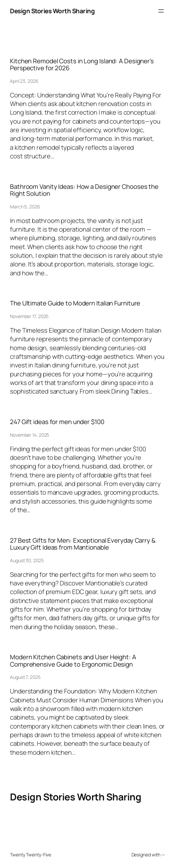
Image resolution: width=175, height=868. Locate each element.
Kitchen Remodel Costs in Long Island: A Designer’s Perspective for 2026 (82, 65)
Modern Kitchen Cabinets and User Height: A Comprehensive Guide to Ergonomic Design (73, 661)
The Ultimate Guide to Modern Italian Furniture (75, 303)
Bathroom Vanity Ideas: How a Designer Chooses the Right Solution (84, 190)
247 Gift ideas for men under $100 (57, 422)
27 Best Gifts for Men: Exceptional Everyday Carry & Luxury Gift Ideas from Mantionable (83, 544)
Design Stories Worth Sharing (52, 11)
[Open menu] (161, 11)
